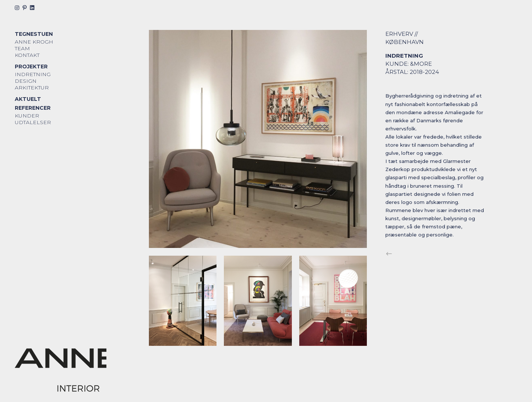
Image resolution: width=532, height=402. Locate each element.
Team (22, 48)
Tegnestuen (34, 34)
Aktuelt (28, 99)
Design (26, 81)
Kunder (27, 116)
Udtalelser (33, 122)
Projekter (31, 67)
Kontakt (27, 55)
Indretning (33, 74)
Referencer (33, 108)
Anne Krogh (34, 42)
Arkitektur (32, 88)
